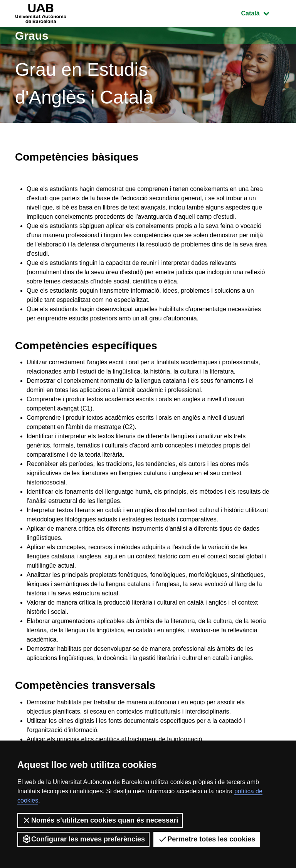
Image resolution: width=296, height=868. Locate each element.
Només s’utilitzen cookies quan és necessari (100, 820)
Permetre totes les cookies (207, 839)
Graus (32, 36)
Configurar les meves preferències (83, 839)
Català (261, 13)
